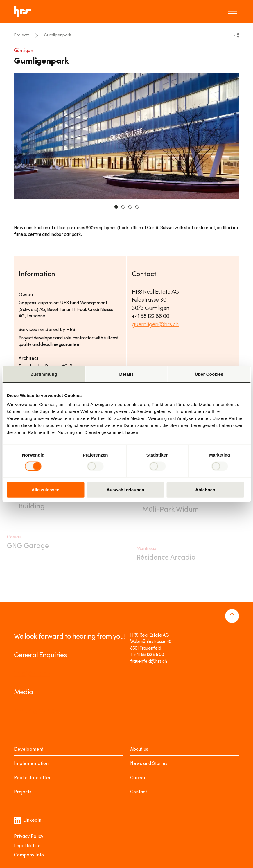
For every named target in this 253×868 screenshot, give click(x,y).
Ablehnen (205, 490)
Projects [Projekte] (23, 792)
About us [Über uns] (139, 750)
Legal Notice (27, 846)
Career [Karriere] (138, 778)
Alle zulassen (46, 490)
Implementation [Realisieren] (31, 764)
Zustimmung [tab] (44, 374)
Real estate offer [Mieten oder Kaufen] (32, 778)
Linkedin (28, 820)
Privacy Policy (29, 837)
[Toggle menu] (233, 12)
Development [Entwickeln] (29, 750)
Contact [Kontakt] (139, 792)
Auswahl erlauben (125, 490)
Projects (22, 35)
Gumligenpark (58, 35)
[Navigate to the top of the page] (232, 616)
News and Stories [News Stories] (149, 764)
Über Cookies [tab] (209, 374)
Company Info (29, 855)
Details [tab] (127, 374)
